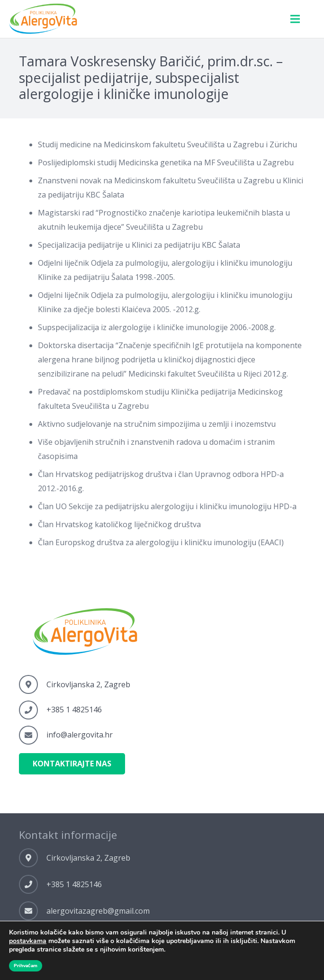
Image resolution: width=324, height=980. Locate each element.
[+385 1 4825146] (33, 710)
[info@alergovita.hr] (33, 735)
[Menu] (295, 19)
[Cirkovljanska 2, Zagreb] (33, 684)
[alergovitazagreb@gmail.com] (33, 911)
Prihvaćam (26, 966)
